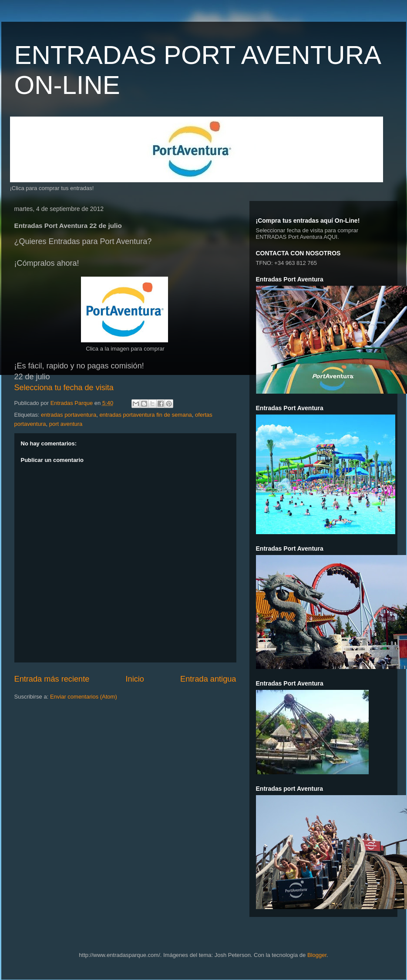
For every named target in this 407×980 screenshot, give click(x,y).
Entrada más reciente (52, 679)
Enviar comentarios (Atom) (84, 697)
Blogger (317, 955)
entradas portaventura (69, 415)
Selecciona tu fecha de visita (64, 388)
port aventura (66, 424)
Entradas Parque (72, 403)
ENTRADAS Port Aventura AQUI (297, 237)
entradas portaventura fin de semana (145, 415)
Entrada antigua (208, 679)
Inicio (135, 679)
